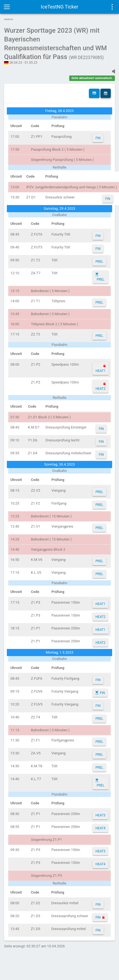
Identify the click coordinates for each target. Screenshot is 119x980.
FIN (98, 138)
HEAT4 (100, 828)
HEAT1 (100, 371)
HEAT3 (100, 815)
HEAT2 (100, 389)
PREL (99, 262)
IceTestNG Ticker (59, 7)
